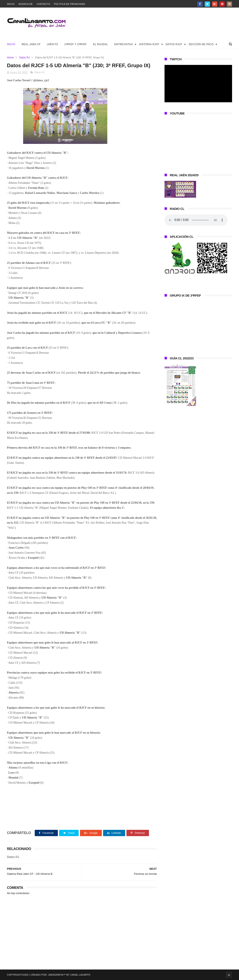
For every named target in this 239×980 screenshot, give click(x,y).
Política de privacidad (69, 4)
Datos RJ (25, 58)
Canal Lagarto (80, 975)
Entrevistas (123, 44)
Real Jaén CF (31, 44)
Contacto (43, 4)
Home (10, 58)
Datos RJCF (174, 44)
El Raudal (100, 44)
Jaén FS (52, 44)
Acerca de (26, 4)
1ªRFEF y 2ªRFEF (76, 44)
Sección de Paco (201, 44)
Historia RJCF (149, 44)
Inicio (11, 4)
